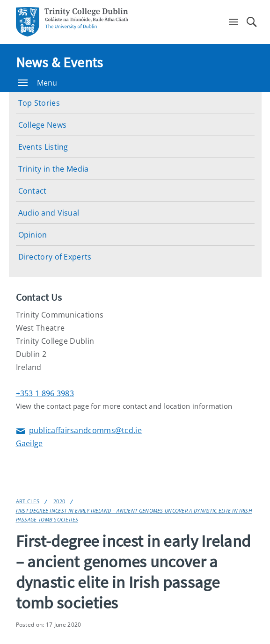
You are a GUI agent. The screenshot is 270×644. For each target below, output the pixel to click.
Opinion (33, 235)
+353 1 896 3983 (45, 393)
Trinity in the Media (54, 169)
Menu (38, 83)
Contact (33, 191)
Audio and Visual (49, 213)
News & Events (60, 62)
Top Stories (39, 103)
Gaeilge (29, 443)
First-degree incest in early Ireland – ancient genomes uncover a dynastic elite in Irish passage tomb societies (134, 515)
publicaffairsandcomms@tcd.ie (79, 431)
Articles (28, 501)
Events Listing (43, 147)
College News (43, 125)
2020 (59, 501)
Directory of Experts (55, 257)
